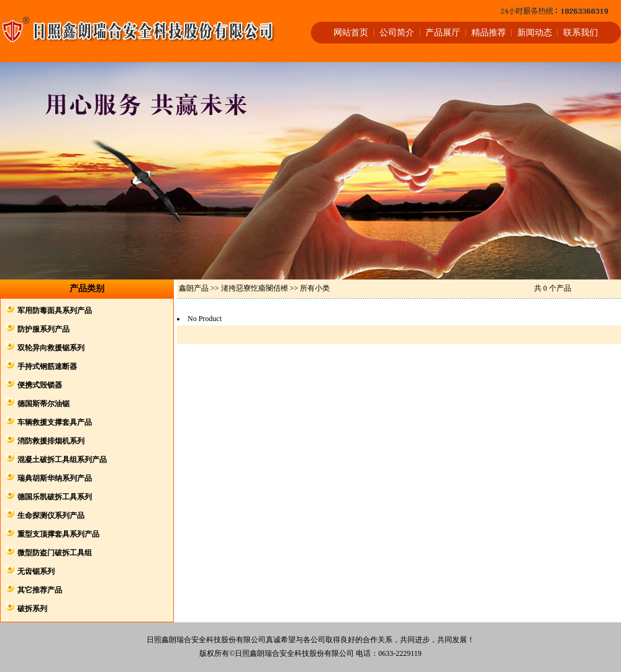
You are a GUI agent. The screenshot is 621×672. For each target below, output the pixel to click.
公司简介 (397, 33)
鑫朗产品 (194, 288)
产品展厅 (443, 33)
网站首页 (351, 33)
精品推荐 (489, 33)
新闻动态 (535, 33)
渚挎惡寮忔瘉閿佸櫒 (255, 288)
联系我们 (581, 33)
